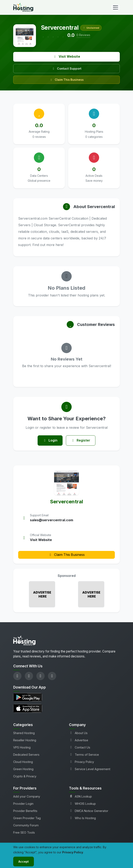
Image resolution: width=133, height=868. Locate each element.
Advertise (79, 740)
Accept (24, 862)
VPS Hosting (22, 747)
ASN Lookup (80, 796)
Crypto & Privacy (25, 776)
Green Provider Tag (27, 818)
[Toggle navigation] (116, 7)
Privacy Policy (81, 762)
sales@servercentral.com (52, 520)
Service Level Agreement (90, 769)
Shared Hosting (24, 733)
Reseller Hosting (25, 740)
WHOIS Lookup (82, 804)
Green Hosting (23, 769)
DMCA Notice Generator (89, 811)
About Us (78, 733)
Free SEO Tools (24, 832)
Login (50, 440)
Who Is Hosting (82, 818)
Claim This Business (67, 80)
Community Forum (26, 825)
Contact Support (66, 69)
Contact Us (80, 747)
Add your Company (27, 796)
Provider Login (23, 804)
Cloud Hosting (23, 762)
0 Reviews (83, 35)
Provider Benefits (25, 811)
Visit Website (67, 57)
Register (81, 440)
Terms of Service (84, 755)
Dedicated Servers (26, 755)
